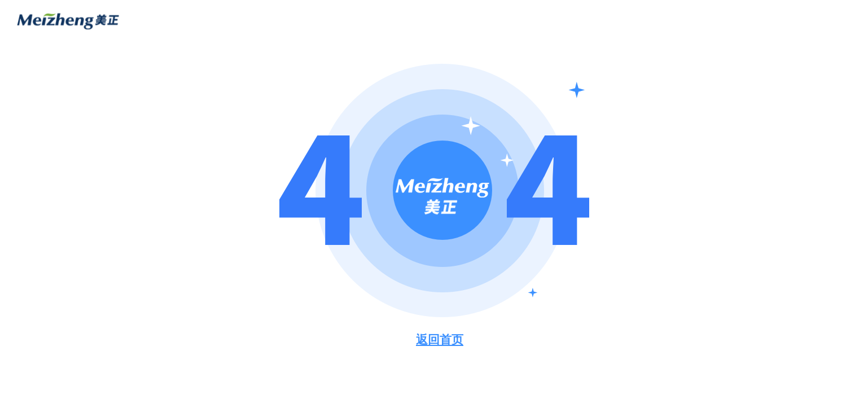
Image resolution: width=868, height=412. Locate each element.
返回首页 (440, 339)
